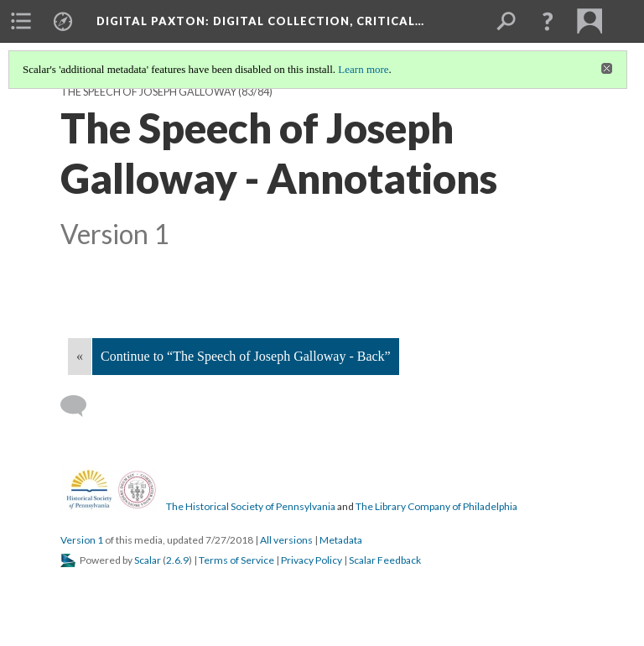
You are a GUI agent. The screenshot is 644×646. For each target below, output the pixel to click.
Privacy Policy (312, 560)
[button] (548, 21)
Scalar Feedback (385, 560)
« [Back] (80, 356)
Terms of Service (236, 560)
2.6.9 (177, 560)
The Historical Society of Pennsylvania (251, 506)
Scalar (148, 560)
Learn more (363, 69)
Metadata (341, 540)
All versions (286, 540)
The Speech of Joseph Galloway (148, 92)
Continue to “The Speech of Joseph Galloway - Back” (246, 356)
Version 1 (82, 540)
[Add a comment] (81, 406)
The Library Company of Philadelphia (436, 506)
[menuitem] (21, 21)
